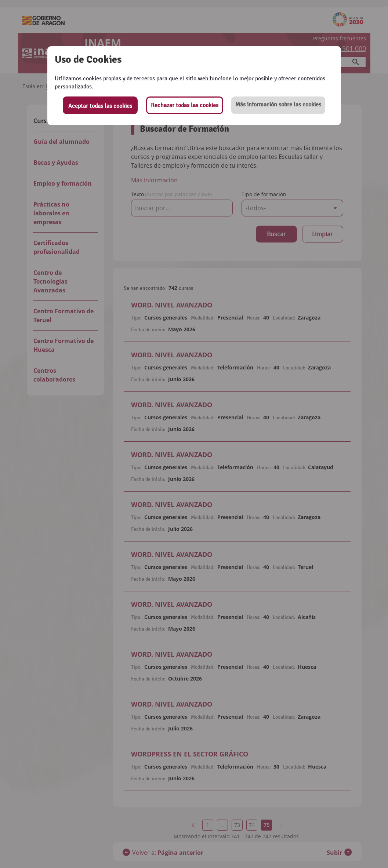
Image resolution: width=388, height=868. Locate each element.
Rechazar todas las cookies (185, 105)
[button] (278, 105)
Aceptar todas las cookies (100, 106)
